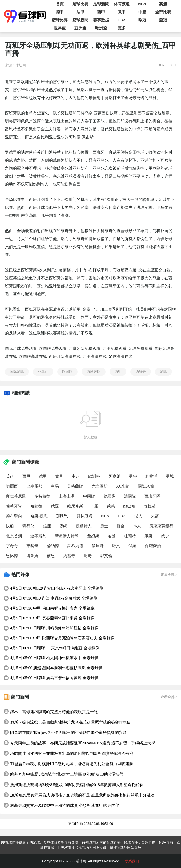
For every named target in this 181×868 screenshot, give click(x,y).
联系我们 (132, 861)
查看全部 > (169, 575)
